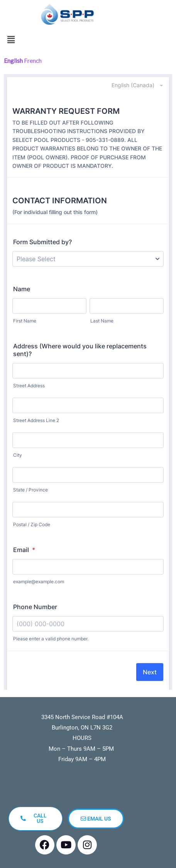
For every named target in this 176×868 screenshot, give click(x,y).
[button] (11, 40)
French (33, 61)
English (13, 61)
